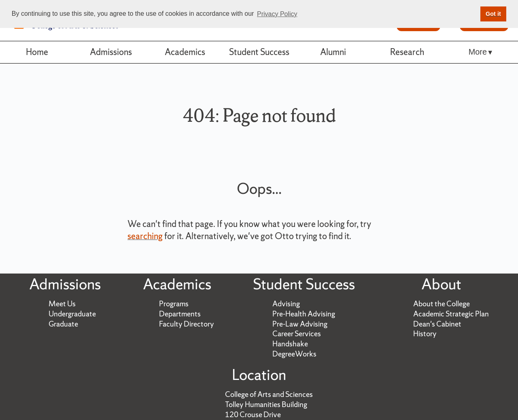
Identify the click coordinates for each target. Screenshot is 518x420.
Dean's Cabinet (437, 324)
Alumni (333, 52)
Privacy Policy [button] (277, 14)
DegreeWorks (294, 354)
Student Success (259, 52)
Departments (180, 314)
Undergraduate (72, 314)
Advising (286, 304)
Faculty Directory (187, 324)
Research (407, 52)
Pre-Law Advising (300, 324)
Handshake (290, 344)
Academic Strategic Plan (451, 314)
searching (145, 236)
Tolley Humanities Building (266, 404)
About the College (442, 304)
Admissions (111, 52)
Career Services (297, 334)
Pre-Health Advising (304, 314)
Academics (185, 52)
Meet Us (62, 304)
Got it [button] (493, 14)
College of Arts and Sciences (269, 394)
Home (37, 52)
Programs (174, 304)
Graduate (63, 324)
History (425, 334)
